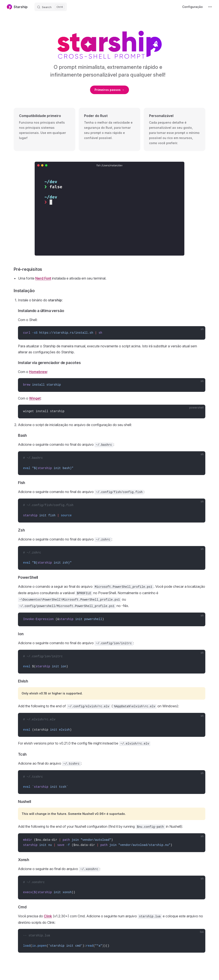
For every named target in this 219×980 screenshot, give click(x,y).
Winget (35, 398)
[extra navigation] (210, 7)
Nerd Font (43, 278)
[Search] (51, 7)
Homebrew (38, 372)
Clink (48, 916)
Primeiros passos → (109, 90)
